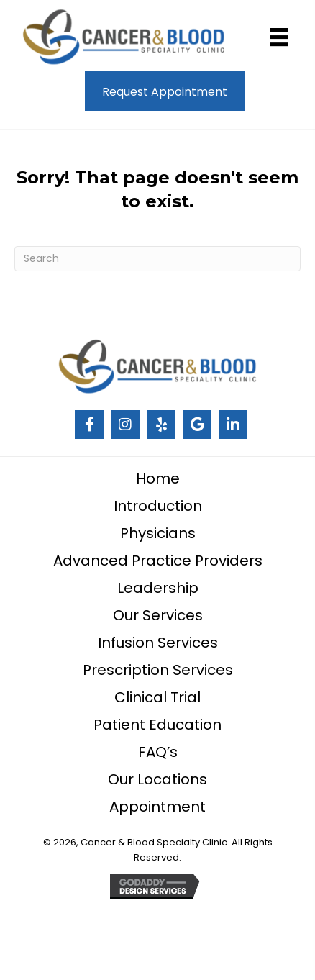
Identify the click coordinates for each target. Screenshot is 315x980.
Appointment (157, 807)
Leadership (158, 588)
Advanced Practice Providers (158, 561)
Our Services (158, 615)
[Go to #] (89, 425)
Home (158, 478)
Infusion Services (158, 643)
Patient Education (157, 725)
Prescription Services (158, 670)
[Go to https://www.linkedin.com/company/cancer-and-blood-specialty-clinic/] (233, 425)
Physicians (158, 533)
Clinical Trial (157, 697)
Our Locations (157, 779)
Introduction (158, 506)
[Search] (157, 259)
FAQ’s (158, 752)
